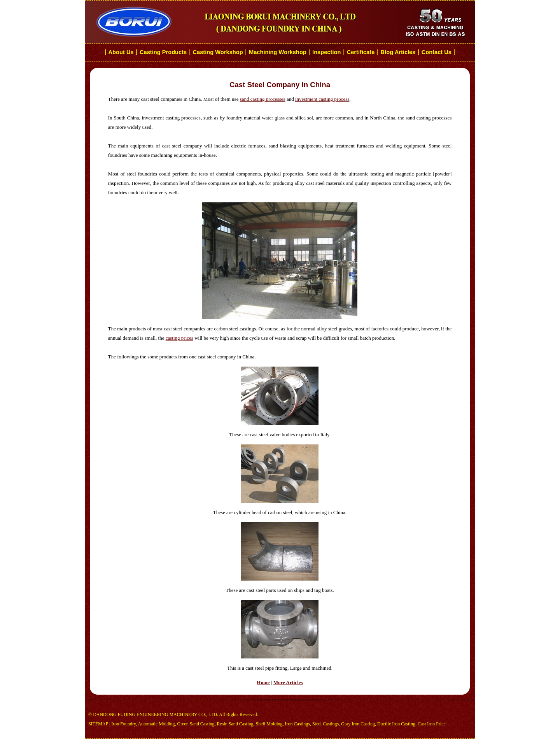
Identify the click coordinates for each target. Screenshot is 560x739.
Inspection (326, 52)
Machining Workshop (278, 52)
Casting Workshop (218, 52)
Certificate (361, 52)
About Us (121, 52)
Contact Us (437, 52)
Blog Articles (398, 52)
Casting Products (163, 52)
